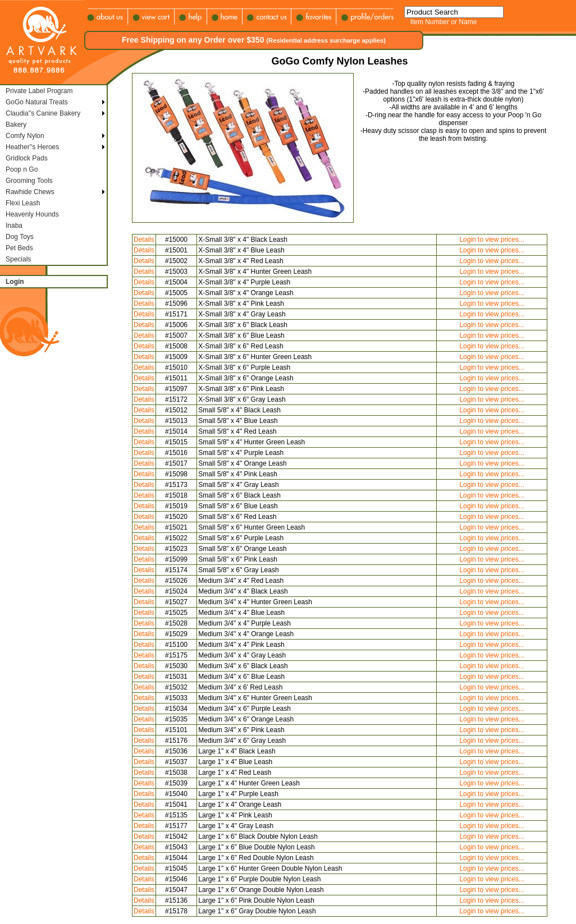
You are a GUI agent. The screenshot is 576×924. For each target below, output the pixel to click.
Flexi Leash (23, 203)
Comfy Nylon (25, 136)
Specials (18, 259)
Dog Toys (20, 237)
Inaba (14, 226)
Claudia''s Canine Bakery (43, 113)
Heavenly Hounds (32, 214)
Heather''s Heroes (32, 147)
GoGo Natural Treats (37, 102)
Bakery (16, 125)
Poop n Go (22, 169)
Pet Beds (19, 248)
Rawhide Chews (30, 192)
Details (144, 240)
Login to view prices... (492, 240)
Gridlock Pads (27, 158)
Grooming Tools (29, 181)
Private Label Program (39, 91)
